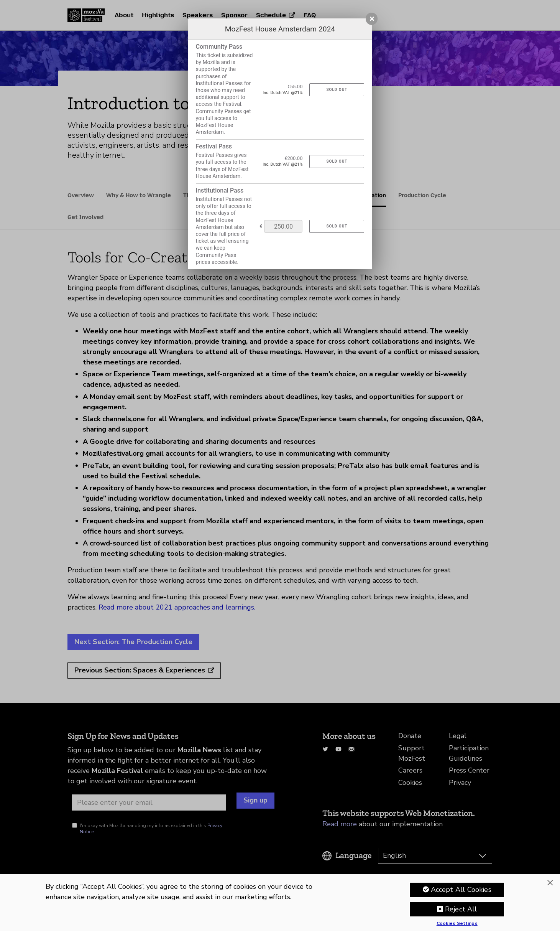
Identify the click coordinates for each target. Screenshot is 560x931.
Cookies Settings (457, 924)
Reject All (461, 909)
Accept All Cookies (461, 890)
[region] (280, 903)
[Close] (550, 883)
